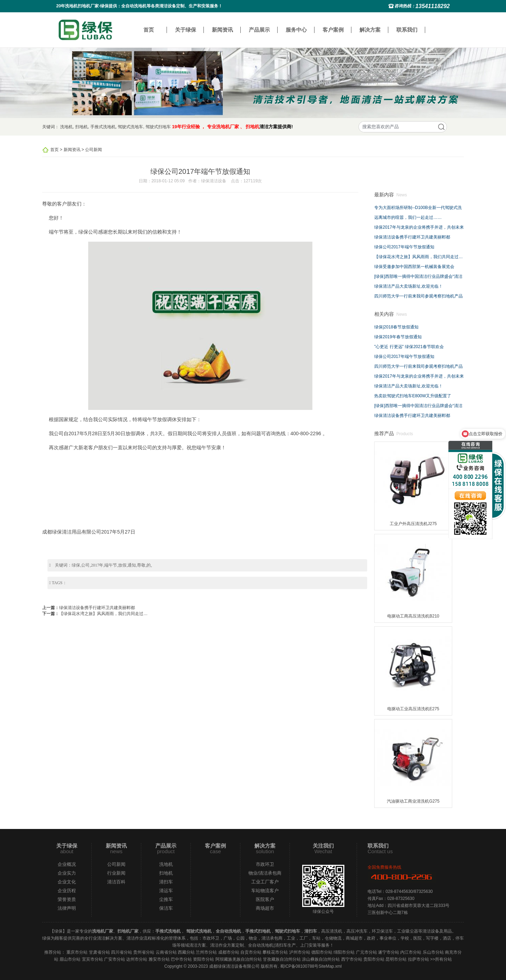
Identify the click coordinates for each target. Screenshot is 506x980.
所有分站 (443, 959)
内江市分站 (411, 952)
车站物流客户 (265, 891)
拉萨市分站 (419, 959)
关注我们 (323, 846)
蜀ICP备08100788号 (299, 966)
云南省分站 (166, 952)
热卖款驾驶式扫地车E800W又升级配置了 (413, 396)
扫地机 (82, 127)
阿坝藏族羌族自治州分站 (239, 959)
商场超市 (265, 908)
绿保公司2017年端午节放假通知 (404, 247)
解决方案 (370, 30)
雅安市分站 (159, 959)
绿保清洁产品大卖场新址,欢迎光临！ (408, 286)
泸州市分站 (300, 952)
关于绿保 (186, 30)
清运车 (166, 891)
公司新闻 (93, 150)
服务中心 (296, 30)
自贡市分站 (251, 952)
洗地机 (66, 127)
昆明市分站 (396, 959)
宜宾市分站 (92, 959)
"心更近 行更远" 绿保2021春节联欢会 (409, 347)
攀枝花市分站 (275, 952)
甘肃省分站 (99, 952)
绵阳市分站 (344, 952)
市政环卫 (265, 864)
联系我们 (407, 30)
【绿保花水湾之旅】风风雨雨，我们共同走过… (103, 614)
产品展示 (259, 30)
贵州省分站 (144, 952)
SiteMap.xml (330, 966)
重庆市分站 (77, 952)
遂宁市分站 (389, 952)
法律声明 (67, 908)
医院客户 (265, 899)
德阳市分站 (322, 952)
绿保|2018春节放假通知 (396, 327)
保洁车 (166, 908)
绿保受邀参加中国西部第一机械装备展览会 (414, 267)
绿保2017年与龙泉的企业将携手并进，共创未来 (419, 227)
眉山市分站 (70, 959)
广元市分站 (366, 952)
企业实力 (67, 873)
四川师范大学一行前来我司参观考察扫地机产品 (419, 296)
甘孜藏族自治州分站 (282, 959)
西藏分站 (186, 952)
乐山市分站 (433, 952)
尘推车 (166, 899)
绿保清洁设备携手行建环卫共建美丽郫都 (97, 608)
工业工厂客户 (265, 882)
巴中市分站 (181, 959)
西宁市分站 (352, 959)
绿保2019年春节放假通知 (398, 337)
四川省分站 (122, 952)
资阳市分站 (203, 959)
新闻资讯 (222, 30)
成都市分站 (229, 952)
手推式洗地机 (103, 127)
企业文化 (67, 882)
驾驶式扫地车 (158, 127)
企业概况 (67, 864)
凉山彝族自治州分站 (321, 959)
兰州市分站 (206, 952)
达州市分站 (137, 959)
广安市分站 (115, 959)
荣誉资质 (67, 899)
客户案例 (333, 30)
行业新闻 (116, 873)
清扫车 (166, 882)
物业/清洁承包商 (265, 873)
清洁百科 (116, 882)
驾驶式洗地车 (130, 127)
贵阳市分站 (374, 959)
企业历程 (67, 891)
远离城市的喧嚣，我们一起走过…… (408, 217)
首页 (149, 30)
